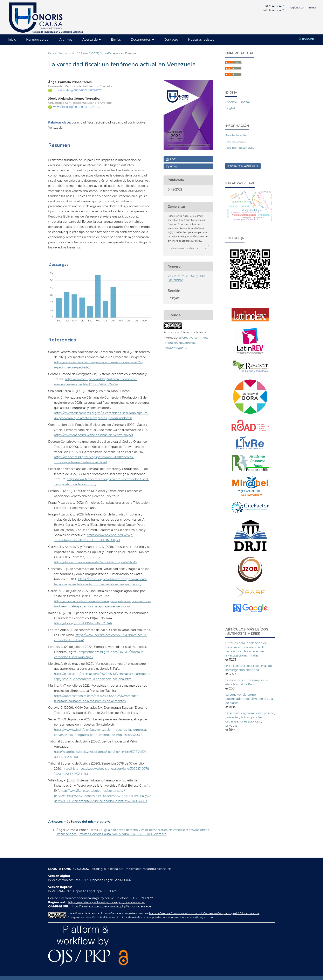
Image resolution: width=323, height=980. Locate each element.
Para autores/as (236, 141)
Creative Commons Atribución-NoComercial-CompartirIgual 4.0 (186, 343)
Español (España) (238, 102)
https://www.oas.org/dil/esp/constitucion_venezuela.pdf (94, 435)
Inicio (12, 39)
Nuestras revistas (201, 39)
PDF (172, 159)
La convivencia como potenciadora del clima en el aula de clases (249, 699)
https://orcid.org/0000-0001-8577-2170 (76, 107)
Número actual (38, 39)
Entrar (313, 7)
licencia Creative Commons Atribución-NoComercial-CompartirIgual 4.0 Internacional (204, 913)
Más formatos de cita (184, 248)
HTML (173, 166)
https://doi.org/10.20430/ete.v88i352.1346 (83, 623)
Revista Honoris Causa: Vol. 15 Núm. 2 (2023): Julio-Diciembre (122, 834)
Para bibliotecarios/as (240, 148)
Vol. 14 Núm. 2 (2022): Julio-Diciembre (97, 53)
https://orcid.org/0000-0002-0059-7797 (77, 90)
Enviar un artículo (243, 166)
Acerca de (90, 39)
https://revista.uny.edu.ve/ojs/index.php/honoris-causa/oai (111, 906)
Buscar (307, 39)
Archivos (66, 39)
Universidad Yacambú (140, 869)
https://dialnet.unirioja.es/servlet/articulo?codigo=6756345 (95, 562)
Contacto (171, 39)
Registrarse (296, 7)
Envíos (116, 39)
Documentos (141, 39)
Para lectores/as (236, 135)
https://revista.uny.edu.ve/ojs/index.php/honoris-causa (106, 902)
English (231, 108)
